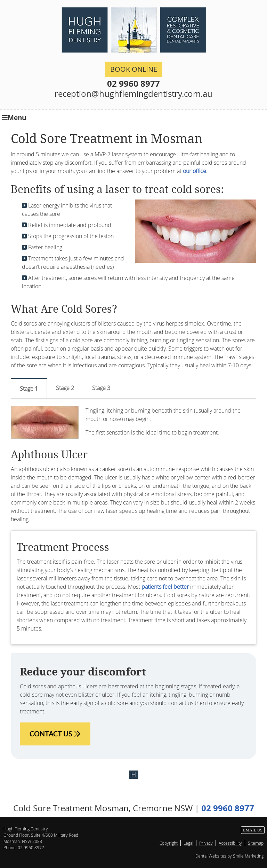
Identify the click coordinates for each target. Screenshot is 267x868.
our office (195, 171)
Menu (14, 117)
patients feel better (165, 587)
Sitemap (256, 843)
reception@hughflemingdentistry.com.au (133, 94)
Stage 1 (29, 389)
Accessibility (230, 843)
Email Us (253, 830)
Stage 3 (101, 388)
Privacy (206, 843)
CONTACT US (55, 734)
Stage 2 (65, 388)
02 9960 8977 (133, 84)
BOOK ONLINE (134, 69)
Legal (188, 843)
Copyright (169, 843)
